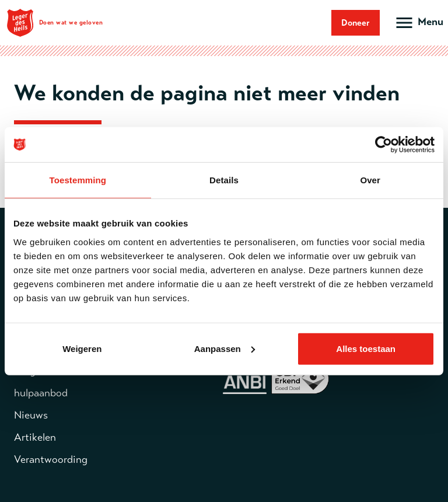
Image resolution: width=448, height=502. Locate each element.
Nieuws (31, 415)
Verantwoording (51, 459)
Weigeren (82, 348)
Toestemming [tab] (78, 180)
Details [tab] (224, 180)
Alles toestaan (366, 348)
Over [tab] (370, 180)
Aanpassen (225, 348)
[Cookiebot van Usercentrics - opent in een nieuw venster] (384, 145)
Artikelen (35, 437)
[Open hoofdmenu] (419, 23)
